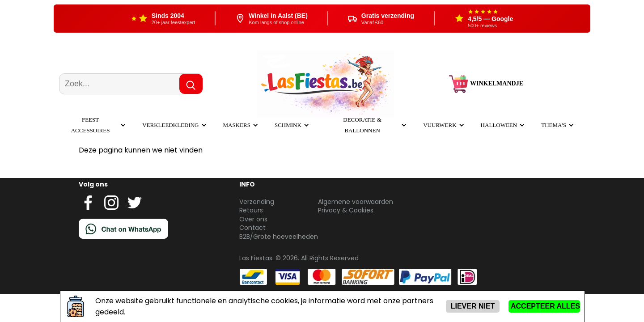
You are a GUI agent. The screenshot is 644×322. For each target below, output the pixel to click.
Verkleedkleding (170, 125)
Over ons (253, 219)
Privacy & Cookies (346, 210)
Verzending (257, 202)
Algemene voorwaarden (356, 202)
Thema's (554, 125)
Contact (252, 228)
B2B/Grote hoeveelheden (279, 237)
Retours (251, 210)
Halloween (499, 125)
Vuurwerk (440, 125)
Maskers (237, 125)
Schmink (288, 125)
